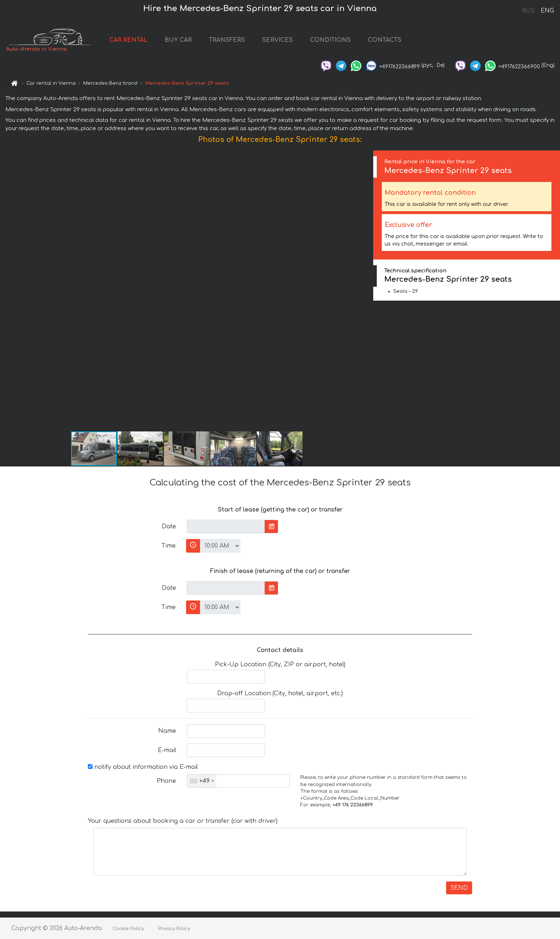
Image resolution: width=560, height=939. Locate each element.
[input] (226, 527)
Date (169, 527)
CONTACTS (385, 40)
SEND (459, 888)
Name (167, 731)
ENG (547, 11)
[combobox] (202, 781)
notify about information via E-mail (143, 767)
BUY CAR (178, 40)
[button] (367, 291)
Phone (166, 781)
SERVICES (277, 40)
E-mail (167, 750)
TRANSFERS (227, 40)
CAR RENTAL (128, 40)
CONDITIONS (330, 40)
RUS (528, 11)
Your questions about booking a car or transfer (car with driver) (183, 821)
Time (169, 546)
